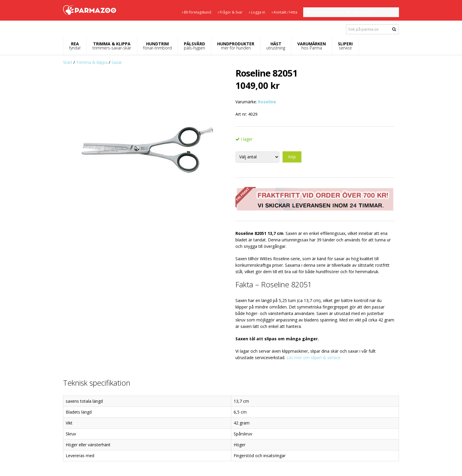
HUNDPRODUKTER (236, 46)
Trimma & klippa (92, 62)
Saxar (117, 62)
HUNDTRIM (157, 46)
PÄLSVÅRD (194, 46)
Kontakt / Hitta (284, 12)
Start (68, 62)
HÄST (276, 46)
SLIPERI (345, 46)
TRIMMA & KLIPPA (112, 46)
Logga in (257, 12)
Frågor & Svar (230, 12)
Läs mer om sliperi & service (313, 358)
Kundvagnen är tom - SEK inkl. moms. (340, 12)
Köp (292, 157)
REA (75, 46)
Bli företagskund (197, 12)
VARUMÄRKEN (312, 46)
